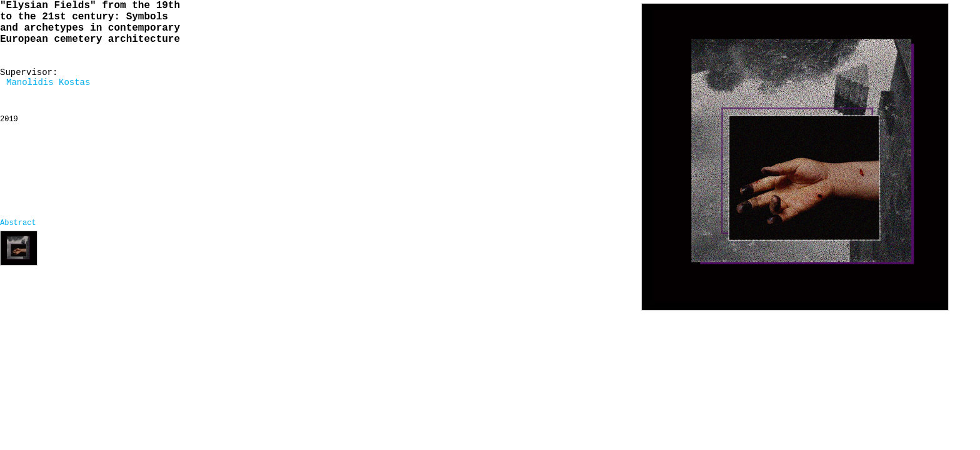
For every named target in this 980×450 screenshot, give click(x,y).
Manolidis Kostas (48, 82)
